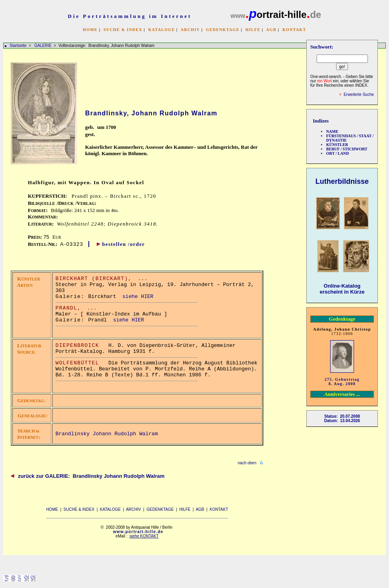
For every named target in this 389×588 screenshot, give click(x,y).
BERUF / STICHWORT (347, 149)
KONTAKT (294, 30)
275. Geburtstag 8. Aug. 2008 (342, 382)
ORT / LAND (337, 153)
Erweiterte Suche (359, 94)
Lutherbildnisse (342, 181)
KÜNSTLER (337, 145)
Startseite (18, 46)
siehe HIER (138, 297)
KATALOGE (162, 30)
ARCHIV (190, 30)
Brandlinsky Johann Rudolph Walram (107, 434)
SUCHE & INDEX (123, 30)
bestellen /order (124, 244)
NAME (332, 131)
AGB (271, 30)
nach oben (247, 463)
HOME (90, 30)
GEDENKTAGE (223, 30)
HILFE (253, 30)
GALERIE (43, 46)
